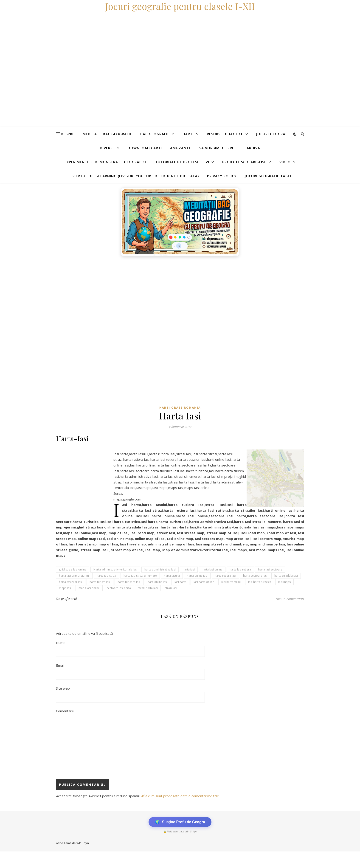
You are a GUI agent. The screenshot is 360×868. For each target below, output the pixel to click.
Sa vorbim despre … (219, 148)
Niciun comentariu (290, 599)
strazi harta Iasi (148, 588)
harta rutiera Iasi (225, 576)
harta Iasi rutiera (240, 569)
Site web (63, 688)
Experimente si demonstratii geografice (106, 162)
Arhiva (253, 148)
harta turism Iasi (100, 582)
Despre (68, 134)
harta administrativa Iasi (160, 569)
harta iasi (189, 569)
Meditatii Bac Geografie (107, 134)
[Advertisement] (138, 293)
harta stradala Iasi (286, 576)
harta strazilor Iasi (71, 582)
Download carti (145, 148)
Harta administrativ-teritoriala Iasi (115, 569)
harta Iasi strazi (107, 576)
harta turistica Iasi (129, 582)
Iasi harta (180, 582)
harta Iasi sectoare (270, 569)
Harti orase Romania (180, 408)
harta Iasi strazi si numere (140, 576)
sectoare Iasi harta (119, 588)
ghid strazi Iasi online (73, 569)
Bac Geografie (155, 134)
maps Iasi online (89, 588)
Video (285, 162)
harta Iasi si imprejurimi (74, 576)
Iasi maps (284, 582)
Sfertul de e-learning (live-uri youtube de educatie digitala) (135, 176)
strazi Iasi (171, 588)
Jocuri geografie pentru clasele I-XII (180, 6)
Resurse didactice (225, 134)
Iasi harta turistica (260, 582)
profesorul (69, 599)
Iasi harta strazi (231, 582)
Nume (61, 643)
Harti (188, 134)
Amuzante (181, 148)
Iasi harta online (204, 582)
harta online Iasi (197, 576)
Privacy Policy (222, 176)
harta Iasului (172, 576)
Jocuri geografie (273, 134)
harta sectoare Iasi (255, 576)
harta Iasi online (212, 569)
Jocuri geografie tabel (268, 176)
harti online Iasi (157, 582)
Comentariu (65, 711)
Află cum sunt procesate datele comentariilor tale (180, 796)
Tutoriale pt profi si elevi (182, 162)
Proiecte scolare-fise (244, 162)
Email (60, 665)
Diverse (107, 148)
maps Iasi (65, 588)
